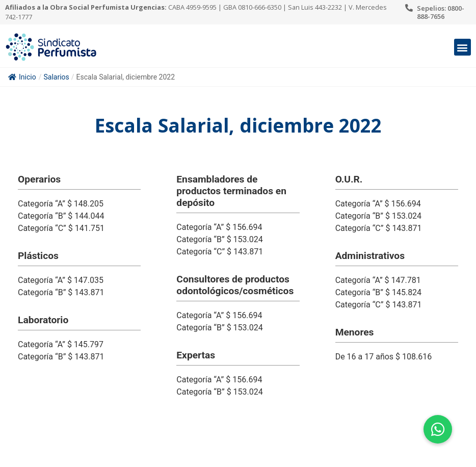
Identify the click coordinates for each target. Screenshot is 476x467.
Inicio (22, 77)
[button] (462, 47)
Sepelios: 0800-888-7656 (441, 12)
